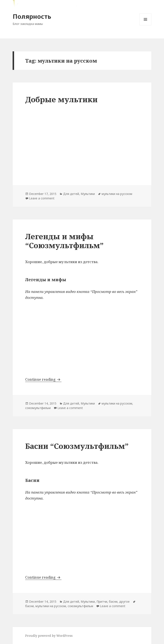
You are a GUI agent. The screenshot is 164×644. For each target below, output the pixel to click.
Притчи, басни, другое (113, 601)
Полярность (32, 16)
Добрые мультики (61, 99)
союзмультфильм (38, 408)
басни (29, 606)
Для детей (71, 194)
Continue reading (43, 379)
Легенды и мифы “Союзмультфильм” (64, 241)
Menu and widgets (146, 25)
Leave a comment (42, 198)
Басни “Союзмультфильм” (77, 446)
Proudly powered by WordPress (49, 636)
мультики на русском (117, 194)
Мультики (88, 194)
